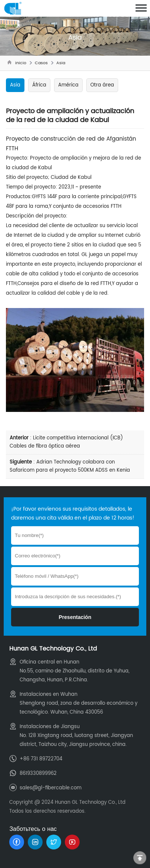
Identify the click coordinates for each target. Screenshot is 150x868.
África (39, 85)
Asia (61, 63)
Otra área (102, 85)
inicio (21, 63)
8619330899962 (38, 774)
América (68, 85)
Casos (41, 63)
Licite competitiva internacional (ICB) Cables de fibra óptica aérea (66, 442)
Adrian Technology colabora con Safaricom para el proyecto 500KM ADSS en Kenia (70, 466)
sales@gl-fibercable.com (51, 788)
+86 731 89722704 (41, 759)
